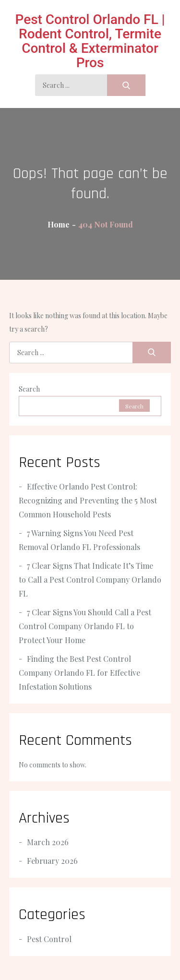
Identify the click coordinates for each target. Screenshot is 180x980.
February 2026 (52, 861)
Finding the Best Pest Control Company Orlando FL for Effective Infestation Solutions (79, 673)
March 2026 (48, 842)
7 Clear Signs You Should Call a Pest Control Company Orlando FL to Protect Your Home (85, 626)
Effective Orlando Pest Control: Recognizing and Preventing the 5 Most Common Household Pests (88, 500)
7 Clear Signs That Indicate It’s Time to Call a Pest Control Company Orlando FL (90, 580)
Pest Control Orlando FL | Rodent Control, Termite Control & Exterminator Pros (90, 41)
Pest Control (49, 939)
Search (29, 389)
